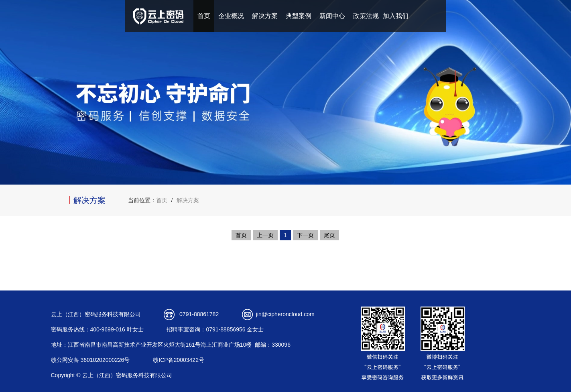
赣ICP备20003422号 (179, 360)
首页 (204, 16)
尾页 (329, 235)
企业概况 (231, 16)
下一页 (305, 235)
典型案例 (299, 16)
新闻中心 (332, 16)
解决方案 (265, 16)
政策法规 (366, 16)
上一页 (265, 235)
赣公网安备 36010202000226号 (90, 360)
